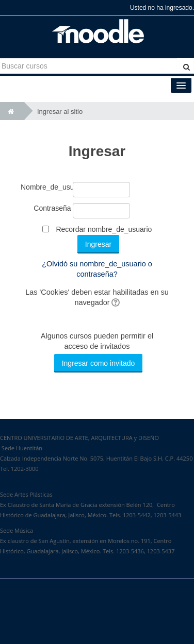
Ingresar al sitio (60, 112)
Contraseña (52, 208)
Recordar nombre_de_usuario (104, 229)
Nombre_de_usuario (46, 187)
